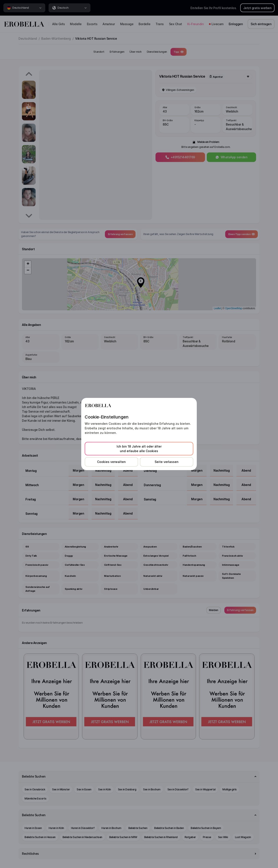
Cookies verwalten (111, 462)
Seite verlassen (167, 462)
